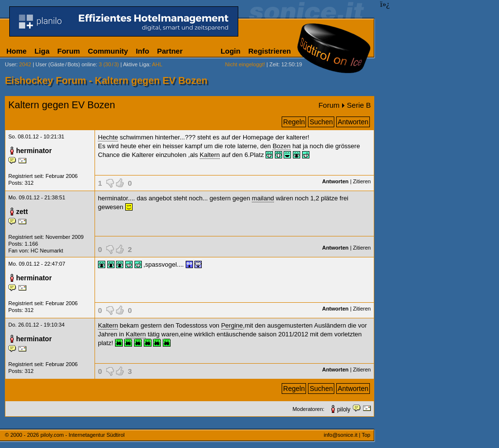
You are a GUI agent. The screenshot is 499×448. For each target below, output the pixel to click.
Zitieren (362, 181)
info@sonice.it (340, 435)
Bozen (281, 146)
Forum (69, 51)
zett (22, 212)
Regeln (294, 122)
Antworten (353, 122)
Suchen (321, 122)
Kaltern (210, 155)
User (10, 64)
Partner (170, 51)
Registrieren (269, 51)
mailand (263, 198)
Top (366, 435)
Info (143, 51)
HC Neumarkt (47, 251)
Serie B (359, 105)
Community (108, 51)
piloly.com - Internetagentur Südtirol (83, 435)
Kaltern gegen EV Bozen (62, 105)
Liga (42, 51)
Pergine (232, 325)
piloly (344, 409)
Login (231, 51)
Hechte (108, 137)
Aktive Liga (136, 64)
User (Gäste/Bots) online (66, 64)
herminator (34, 151)
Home (17, 51)
